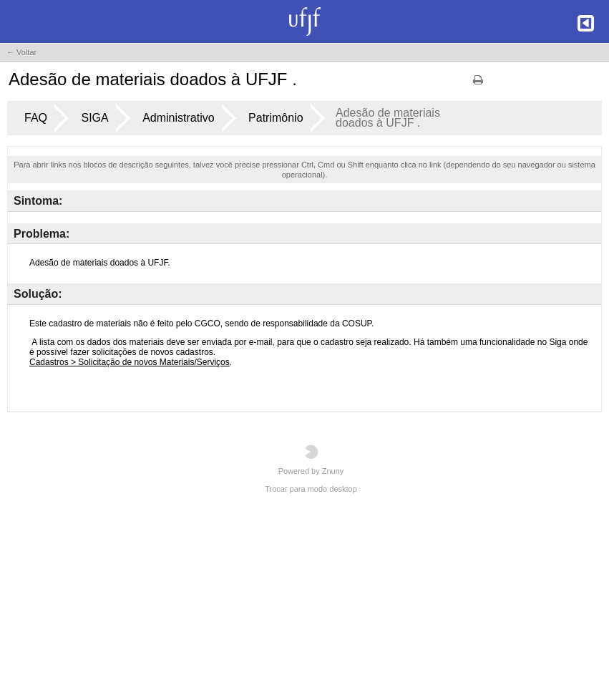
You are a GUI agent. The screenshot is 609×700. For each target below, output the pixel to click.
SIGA (94, 118)
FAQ (36, 118)
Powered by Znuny (311, 460)
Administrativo (178, 118)
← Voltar (21, 52)
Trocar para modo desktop (311, 489)
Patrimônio (276, 118)
